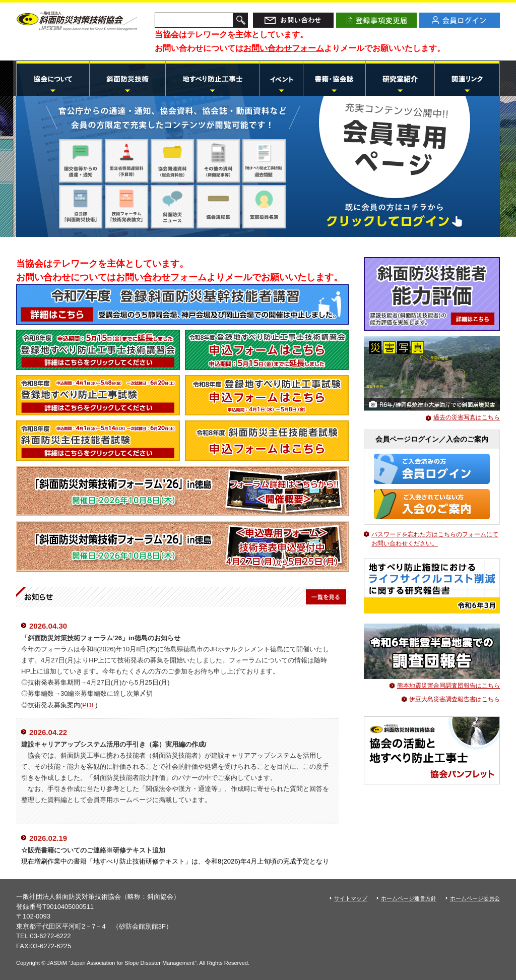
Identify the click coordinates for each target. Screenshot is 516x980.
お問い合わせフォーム (284, 48)
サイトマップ (351, 898)
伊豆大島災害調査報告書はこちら (455, 699)
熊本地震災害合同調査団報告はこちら (448, 686)
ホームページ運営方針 (409, 898)
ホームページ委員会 (475, 898)
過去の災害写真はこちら (467, 417)
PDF (89, 705)
